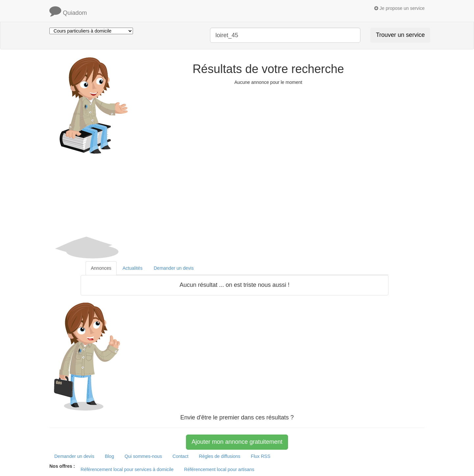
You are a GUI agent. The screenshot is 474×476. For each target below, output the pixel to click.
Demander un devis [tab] (174, 268)
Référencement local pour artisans (219, 469)
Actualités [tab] (132, 268)
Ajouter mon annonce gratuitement (237, 442)
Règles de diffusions (220, 456)
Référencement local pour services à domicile (127, 469)
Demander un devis (74, 456)
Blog (109, 456)
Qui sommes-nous (143, 456)
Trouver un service (400, 35)
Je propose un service (399, 8)
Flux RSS (261, 456)
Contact (180, 456)
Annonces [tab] (101, 268)
